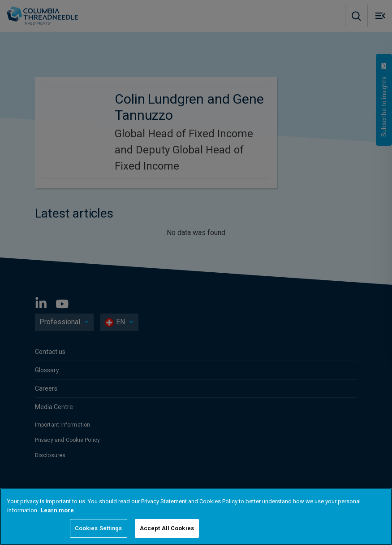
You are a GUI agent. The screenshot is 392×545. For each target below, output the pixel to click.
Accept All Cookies (167, 528)
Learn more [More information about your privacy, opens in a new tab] (57, 510)
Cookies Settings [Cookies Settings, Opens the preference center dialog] (99, 528)
